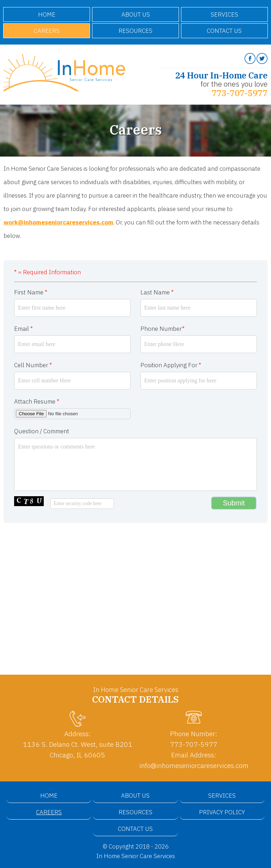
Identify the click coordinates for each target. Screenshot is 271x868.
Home (47, 14)
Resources (135, 31)
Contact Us (224, 31)
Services (224, 14)
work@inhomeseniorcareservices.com (58, 222)
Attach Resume (37, 401)
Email (23, 329)
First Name (31, 292)
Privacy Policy (222, 812)
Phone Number (162, 329)
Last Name (157, 292)
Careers (47, 31)
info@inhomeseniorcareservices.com (194, 765)
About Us (136, 14)
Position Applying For (171, 365)
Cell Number (33, 365)
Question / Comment (42, 431)
